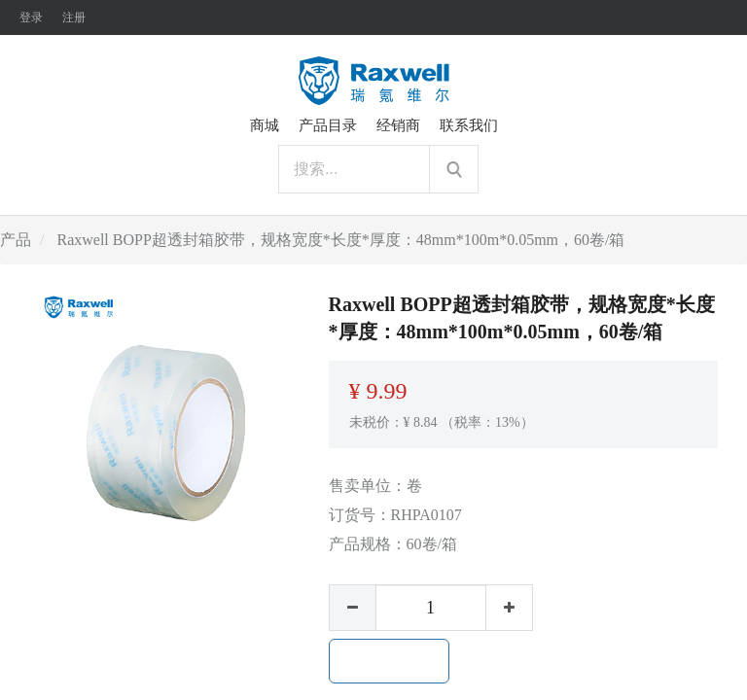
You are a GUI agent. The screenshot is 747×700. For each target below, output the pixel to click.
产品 (16, 240)
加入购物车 (389, 661)
